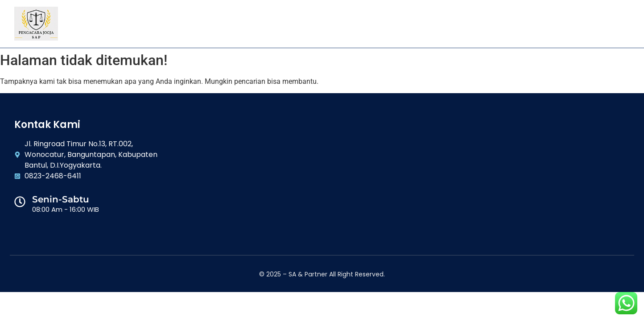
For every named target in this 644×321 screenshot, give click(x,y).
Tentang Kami (265, 24)
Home (218, 24)
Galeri (376, 24)
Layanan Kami (326, 24)
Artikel (415, 24)
